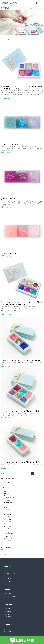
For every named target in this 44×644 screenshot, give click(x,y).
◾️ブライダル (8, 581)
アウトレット (7, 489)
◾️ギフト (6, 576)
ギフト (6, 513)
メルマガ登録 (7, 617)
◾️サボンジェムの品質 (10, 596)
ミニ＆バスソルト (10, 498)
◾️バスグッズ (8, 579)
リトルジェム (9, 505)
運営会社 (6, 629)
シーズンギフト (6, 485)
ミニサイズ (9, 495)
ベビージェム (9, 503)
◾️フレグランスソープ (10, 573)
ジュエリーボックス (11, 514)
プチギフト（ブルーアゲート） (12, 145)
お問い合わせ (7, 612)
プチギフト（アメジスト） (10, 199)
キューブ (8, 507)
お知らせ (5, 552)
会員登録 (6, 614)
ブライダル (7, 532)
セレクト (8, 517)
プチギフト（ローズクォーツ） (12, 253)
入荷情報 (5, 554)
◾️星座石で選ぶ (8, 594)
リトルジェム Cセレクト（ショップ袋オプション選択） (21, 411)
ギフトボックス (10, 534)
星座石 (8, 510)
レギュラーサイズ (10, 500)
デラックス (9, 519)
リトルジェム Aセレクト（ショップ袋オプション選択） (21, 361)
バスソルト (7, 525)
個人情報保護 (7, 632)
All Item (6, 571)
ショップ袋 (9, 522)
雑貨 (5, 491)
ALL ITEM (5, 487)
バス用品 (8, 529)
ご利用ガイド (7, 609)
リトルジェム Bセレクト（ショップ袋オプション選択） (21, 462)
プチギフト (9, 541)
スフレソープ (6, 483)
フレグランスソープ (9, 494)
